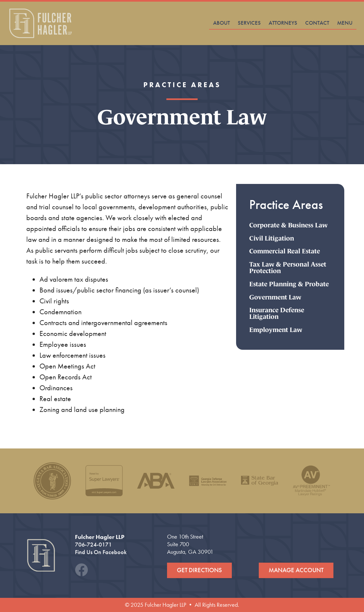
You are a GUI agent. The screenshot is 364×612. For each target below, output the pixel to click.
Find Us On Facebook (101, 552)
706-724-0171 (93, 545)
